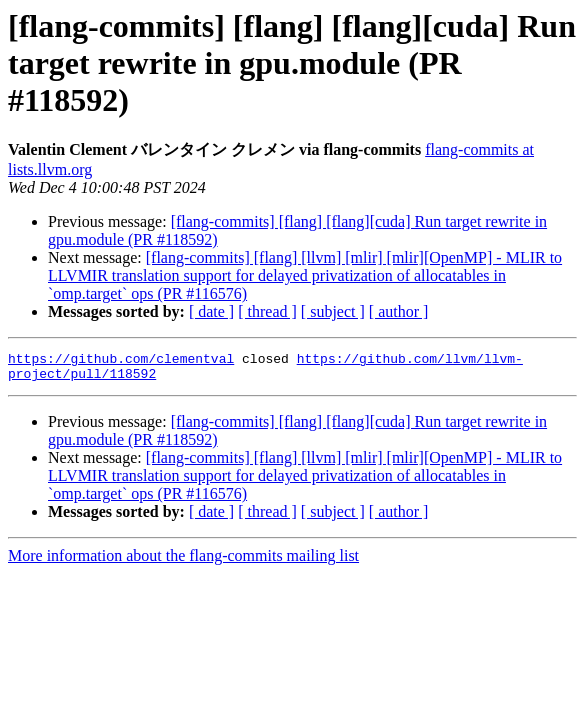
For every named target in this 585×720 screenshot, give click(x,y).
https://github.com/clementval (121, 361)
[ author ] (399, 311)
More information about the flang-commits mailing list (183, 561)
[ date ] (211, 311)
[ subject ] (333, 311)
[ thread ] (267, 311)
